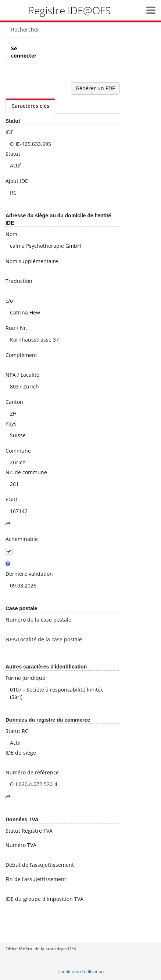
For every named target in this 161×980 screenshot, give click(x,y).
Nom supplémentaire (32, 261)
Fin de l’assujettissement (36, 879)
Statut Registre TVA (29, 831)
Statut (13, 154)
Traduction (19, 281)
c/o (9, 301)
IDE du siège (21, 753)
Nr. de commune (26, 472)
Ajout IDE (17, 181)
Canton (14, 402)
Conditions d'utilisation (80, 971)
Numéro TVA (21, 845)
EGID (11, 499)
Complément (21, 355)
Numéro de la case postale (38, 620)
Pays (11, 423)
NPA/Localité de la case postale (44, 639)
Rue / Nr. (17, 328)
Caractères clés (30, 106)
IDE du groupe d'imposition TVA (44, 899)
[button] (151, 10)
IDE (10, 132)
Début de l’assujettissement (40, 865)
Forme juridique (25, 678)
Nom (11, 234)
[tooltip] (8, 564)
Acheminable (22, 539)
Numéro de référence (32, 772)
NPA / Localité (22, 375)
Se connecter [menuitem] (24, 52)
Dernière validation (29, 574)
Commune (18, 451)
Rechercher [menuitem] (24, 30)
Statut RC (17, 731)
